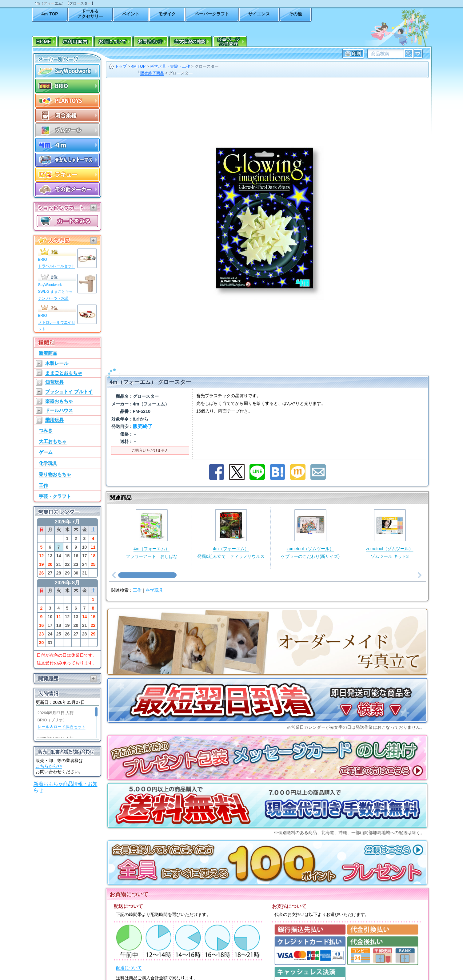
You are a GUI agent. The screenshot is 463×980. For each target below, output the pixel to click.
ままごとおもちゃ (64, 373)
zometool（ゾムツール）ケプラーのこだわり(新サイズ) (310, 526)
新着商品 (48, 353)
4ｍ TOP (50, 14)
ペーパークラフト (212, 14)
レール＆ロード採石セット (62, 727)
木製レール (57, 363)
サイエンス (259, 14)
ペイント (131, 14)
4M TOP (138, 66)
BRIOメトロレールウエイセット (57, 322)
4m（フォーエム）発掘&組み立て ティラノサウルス (231, 526)
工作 (43, 485)
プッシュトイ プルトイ (69, 391)
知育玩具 (54, 382)
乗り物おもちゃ (55, 474)
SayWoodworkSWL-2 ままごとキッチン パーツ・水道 (55, 291)
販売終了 (143, 418)
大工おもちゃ (53, 441)
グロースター (207, 66)
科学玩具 (154, 582)
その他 (295, 14)
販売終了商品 (152, 73)
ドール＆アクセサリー (90, 14)
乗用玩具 (54, 420)
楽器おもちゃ (59, 401)
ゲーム (46, 452)
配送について (129, 960)
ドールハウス (59, 410)
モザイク (167, 14)
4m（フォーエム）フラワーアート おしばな (152, 526)
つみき (46, 430)
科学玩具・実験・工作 (170, 66)
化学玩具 (48, 463)
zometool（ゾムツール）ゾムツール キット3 (390, 526)
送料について (129, 978)
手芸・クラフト (55, 496)
